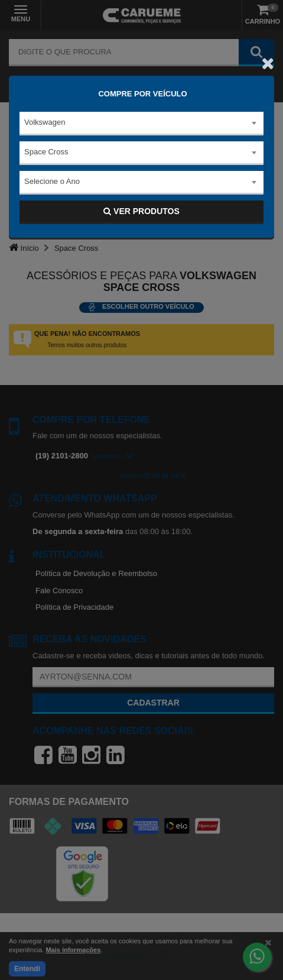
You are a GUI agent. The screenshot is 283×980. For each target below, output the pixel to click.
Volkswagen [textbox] (45, 122)
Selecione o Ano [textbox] (52, 181)
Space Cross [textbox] (46, 152)
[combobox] (141, 124)
